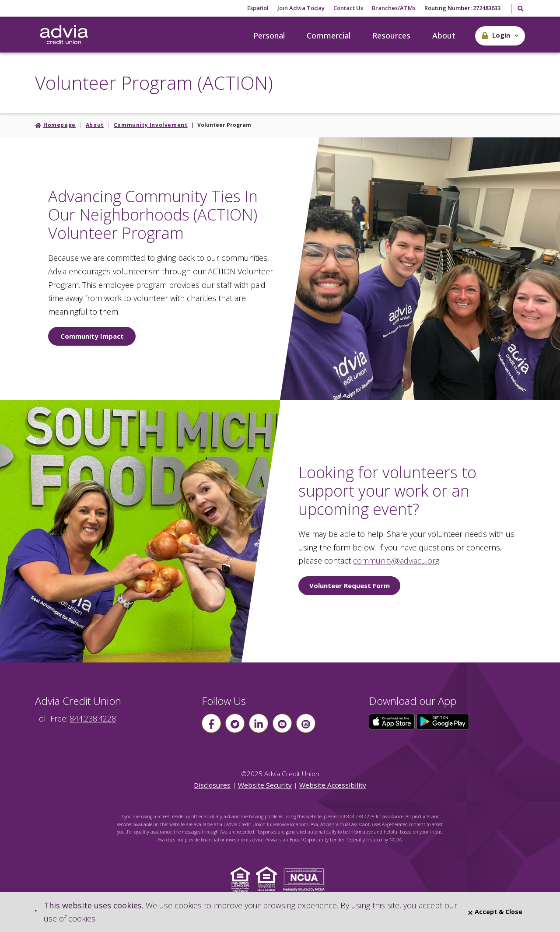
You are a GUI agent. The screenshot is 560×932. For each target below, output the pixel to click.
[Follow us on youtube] (282, 723)
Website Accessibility (333, 785)
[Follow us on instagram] (306, 723)
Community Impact (92, 336)
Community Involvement (151, 125)
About (444, 35)
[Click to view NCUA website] (306, 878)
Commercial (329, 35)
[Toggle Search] (520, 9)
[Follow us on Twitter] (235, 723)
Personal (269, 35)
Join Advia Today (301, 8)
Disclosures (212, 785)
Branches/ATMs (394, 8)
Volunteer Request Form (350, 585)
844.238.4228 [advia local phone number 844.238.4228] (93, 718)
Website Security (265, 785)
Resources (391, 35)
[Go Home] (64, 35)
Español (258, 8)
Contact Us (348, 8)
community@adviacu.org (396, 561)
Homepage (59, 125)
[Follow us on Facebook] (211, 723)
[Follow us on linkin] (259, 723)
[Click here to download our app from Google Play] (443, 721)
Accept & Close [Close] (495, 912)
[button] (500, 36)
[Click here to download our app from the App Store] (393, 721)
